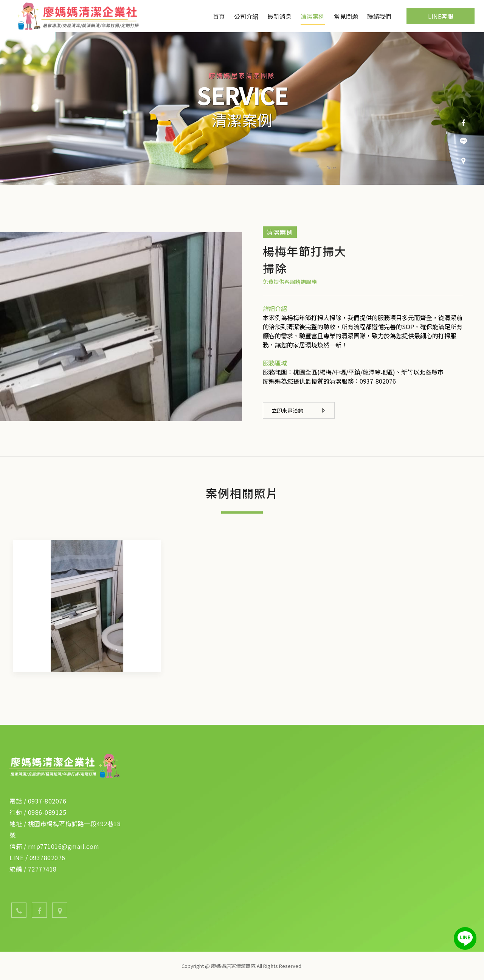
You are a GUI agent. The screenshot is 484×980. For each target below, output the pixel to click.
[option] (242, 108)
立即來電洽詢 (298, 410)
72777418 (42, 869)
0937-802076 (378, 381)
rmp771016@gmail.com (64, 846)
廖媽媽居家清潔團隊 (80, 16)
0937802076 (47, 858)
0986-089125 (47, 812)
